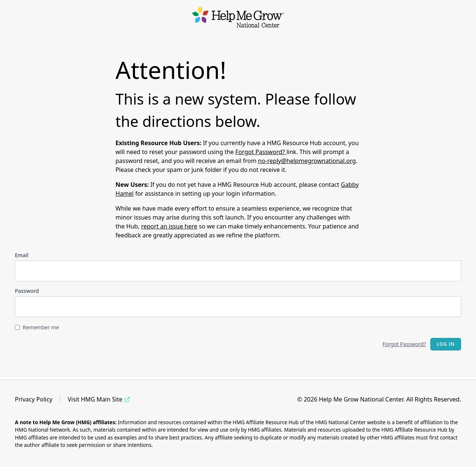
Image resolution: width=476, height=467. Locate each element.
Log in (446, 344)
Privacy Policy (34, 399)
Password (27, 291)
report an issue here (169, 226)
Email (22, 255)
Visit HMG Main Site (95, 399)
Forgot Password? (261, 152)
